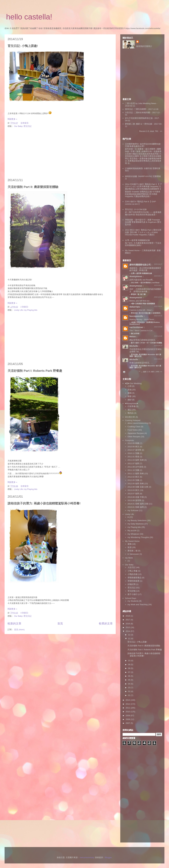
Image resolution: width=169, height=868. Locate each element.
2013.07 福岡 (133, 494)
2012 (128, 704)
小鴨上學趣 (133, 571)
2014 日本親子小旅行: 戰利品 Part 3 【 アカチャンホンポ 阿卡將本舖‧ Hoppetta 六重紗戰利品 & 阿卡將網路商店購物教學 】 (143, 187)
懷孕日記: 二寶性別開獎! (136, 109)
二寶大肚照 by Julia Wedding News (141, 103)
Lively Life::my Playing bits (26, 310)
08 (129, 668)
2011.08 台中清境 (135, 467)
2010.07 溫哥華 (134, 450)
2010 (128, 712)
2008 (128, 719)
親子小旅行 (133, 594)
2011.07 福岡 (133, 463)
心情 (130, 386)
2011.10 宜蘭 (133, 470)
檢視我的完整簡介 (144, 46)
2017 (128, 620)
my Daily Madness (136, 524)
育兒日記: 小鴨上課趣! (23, 46)
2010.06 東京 (133, 447)
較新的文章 (14, 624)
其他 (130, 390)
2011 (128, 708)
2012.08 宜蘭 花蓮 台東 (138, 487)
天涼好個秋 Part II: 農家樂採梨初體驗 (33, 187)
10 (129, 661)
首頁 (60, 624)
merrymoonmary (87, 857)
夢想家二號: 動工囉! (138, 294)
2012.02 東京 (133, 477)
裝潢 (130, 547)
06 (129, 676)
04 (129, 684)
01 (129, 695)
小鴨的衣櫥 (133, 574)
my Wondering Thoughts (138, 537)
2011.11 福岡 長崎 (136, 474)
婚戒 (130, 393)
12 (129, 635)
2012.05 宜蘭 (133, 480)
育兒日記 (132, 588)
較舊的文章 (106, 624)
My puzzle (132, 530)
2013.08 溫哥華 (134, 500)
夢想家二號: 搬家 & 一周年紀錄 (139, 124)
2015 (128, 627)
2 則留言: (25, 307)
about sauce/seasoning (138, 423)
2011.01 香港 (133, 457)
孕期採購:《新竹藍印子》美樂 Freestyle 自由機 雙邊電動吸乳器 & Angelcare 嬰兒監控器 (143, 222)
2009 (128, 716)
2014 (128, 631)
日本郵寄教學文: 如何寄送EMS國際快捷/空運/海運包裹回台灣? (143, 145)
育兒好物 (132, 591)
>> (161, 131)
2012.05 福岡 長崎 (136, 484)
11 (129, 639)
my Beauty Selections (137, 520)
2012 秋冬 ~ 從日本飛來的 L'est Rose (145, 283)
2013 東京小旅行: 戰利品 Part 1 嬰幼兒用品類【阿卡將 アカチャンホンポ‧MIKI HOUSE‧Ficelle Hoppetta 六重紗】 (143, 232)
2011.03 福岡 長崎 (136, 460)
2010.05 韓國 (133, 443)
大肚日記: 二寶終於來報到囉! (138, 113)
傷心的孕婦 (135, 333)
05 (129, 680)
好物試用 (132, 584)
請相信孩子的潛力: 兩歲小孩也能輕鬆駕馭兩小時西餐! (44, 503)
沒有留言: (25, 123)
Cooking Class (134, 427)
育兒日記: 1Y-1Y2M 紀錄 (136, 209)
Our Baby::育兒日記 (23, 126)
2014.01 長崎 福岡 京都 (138, 504)
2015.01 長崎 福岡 (136, 507)
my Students (133, 601)
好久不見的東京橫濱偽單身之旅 (139, 118)
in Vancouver (133, 554)
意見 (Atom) (19, 630)
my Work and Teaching (138, 604)
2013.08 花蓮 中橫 (136, 497)
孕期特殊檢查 (134, 581)
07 (129, 672)
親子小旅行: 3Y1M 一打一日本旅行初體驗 (146, 343)
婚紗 (130, 400)
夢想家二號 (133, 551)
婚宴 (130, 396)
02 (129, 691)
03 (129, 688)
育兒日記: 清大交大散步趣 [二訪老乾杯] (146, 313)
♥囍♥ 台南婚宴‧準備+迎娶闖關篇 (143, 304)
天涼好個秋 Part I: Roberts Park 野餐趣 (35, 371)
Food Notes (133, 430)
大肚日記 (132, 567)
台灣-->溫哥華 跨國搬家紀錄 (137, 240)
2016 (128, 624)
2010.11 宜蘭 (133, 453)
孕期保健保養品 (135, 578)
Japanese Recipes (136, 433)
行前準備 (132, 406)
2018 (128, 616)
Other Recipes (134, 437)
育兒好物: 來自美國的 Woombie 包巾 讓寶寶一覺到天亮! (145, 367)
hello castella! (29, 17)
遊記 (130, 410)
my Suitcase (133, 510)
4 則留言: (25, 613)
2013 (128, 700)
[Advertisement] (60, 153)
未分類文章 (130, 417)
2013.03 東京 (133, 490)
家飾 (130, 544)
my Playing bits (134, 527)
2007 (128, 723)
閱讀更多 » (12, 119)
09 (129, 664)
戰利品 (131, 413)
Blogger (108, 857)
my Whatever (133, 534)
